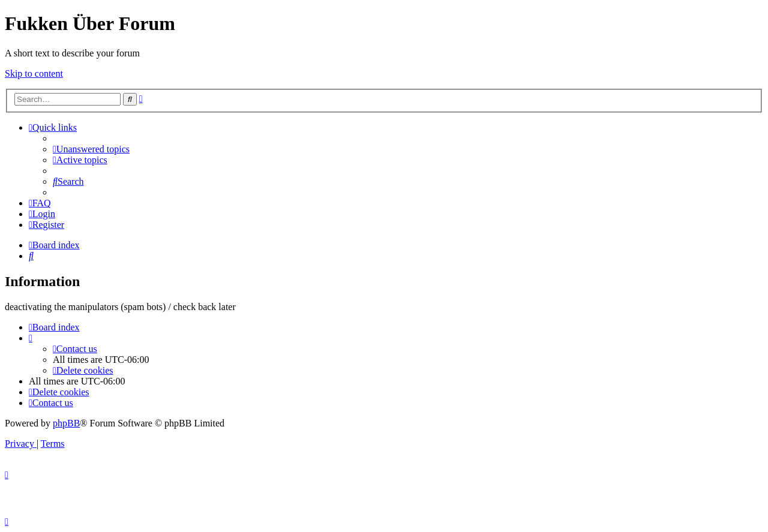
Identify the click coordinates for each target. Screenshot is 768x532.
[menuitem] (91, 149)
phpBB (66, 423)
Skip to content (34, 73)
